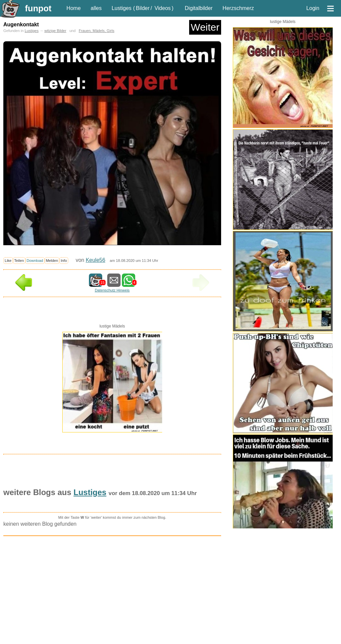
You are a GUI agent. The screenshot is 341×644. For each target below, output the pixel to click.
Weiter (205, 27)
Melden (52, 261)
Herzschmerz (238, 8)
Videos (163, 8)
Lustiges (122, 8)
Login (313, 8)
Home (74, 8)
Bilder (143, 8)
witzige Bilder (55, 31)
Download (35, 261)
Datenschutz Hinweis (112, 290)
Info (64, 261)
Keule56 (95, 260)
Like (8, 261)
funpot (38, 8)
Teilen (19, 261)
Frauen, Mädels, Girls (96, 31)
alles (96, 8)
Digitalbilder (199, 8)
